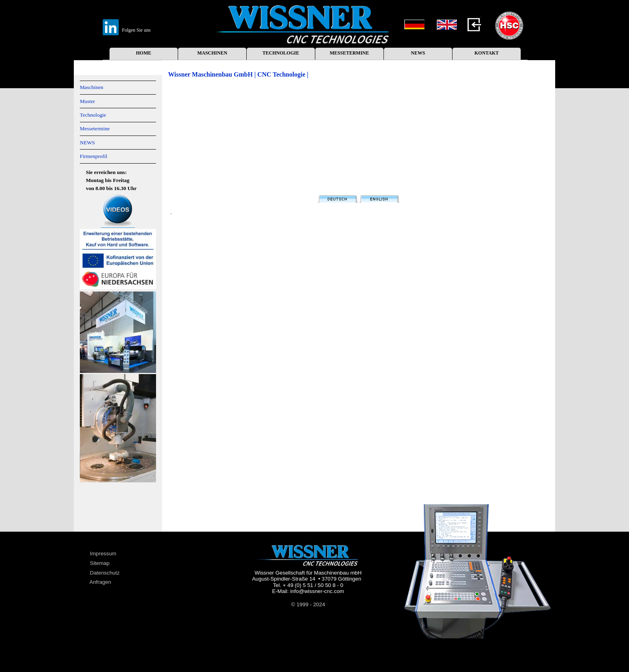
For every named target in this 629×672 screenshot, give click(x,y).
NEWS (418, 53)
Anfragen (100, 582)
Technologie (93, 115)
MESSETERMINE (349, 53)
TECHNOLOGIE (281, 53)
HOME (144, 53)
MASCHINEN (212, 53)
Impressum (103, 554)
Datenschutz (105, 573)
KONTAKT (487, 53)
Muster (87, 101)
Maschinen (91, 87)
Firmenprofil (93, 156)
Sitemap (100, 563)
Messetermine (95, 129)
